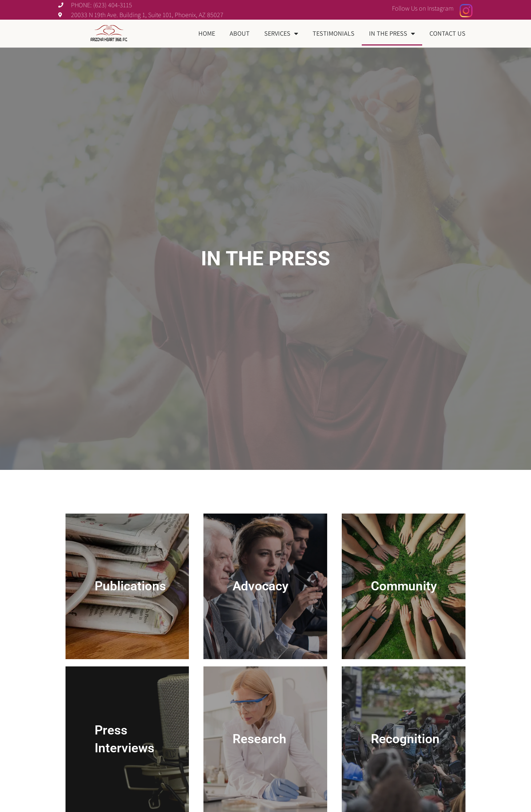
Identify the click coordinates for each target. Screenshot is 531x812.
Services (281, 33)
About (240, 33)
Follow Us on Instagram (423, 8)
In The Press (392, 33)
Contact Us (447, 33)
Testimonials (334, 33)
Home (207, 33)
